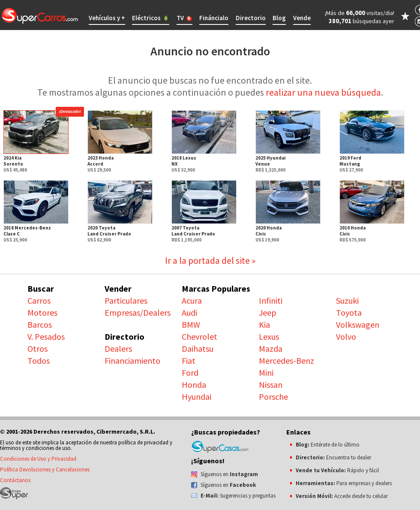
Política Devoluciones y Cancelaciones (45, 469)
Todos (39, 361)
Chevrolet (199, 336)
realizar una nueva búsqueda (323, 92)
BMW (191, 324)
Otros (37, 349)
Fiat (189, 361)
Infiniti (271, 300)
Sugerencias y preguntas (238, 496)
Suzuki (347, 300)
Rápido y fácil (337, 470)
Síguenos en (229, 474)
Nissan (271, 385)
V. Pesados (46, 336)
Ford (190, 373)
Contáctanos (15, 480)
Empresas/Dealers (138, 312)
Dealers (118, 349)
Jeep (268, 312)
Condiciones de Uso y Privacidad (38, 459)
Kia (264, 324)
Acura (192, 300)
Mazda (271, 349)
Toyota (349, 312)
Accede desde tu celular (342, 496)
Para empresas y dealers (344, 483)
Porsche (273, 397)
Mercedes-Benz (286, 361)
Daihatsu (198, 349)
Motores (42, 312)
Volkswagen (358, 324)
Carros (39, 300)
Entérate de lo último (328, 445)
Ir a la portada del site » (210, 260)
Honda (194, 385)
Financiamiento (132, 361)
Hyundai (196, 397)
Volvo (346, 336)
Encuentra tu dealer (333, 457)
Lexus (269, 336)
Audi (189, 312)
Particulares (126, 300)
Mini (266, 373)
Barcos (40, 324)
